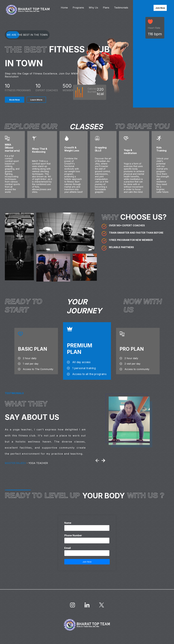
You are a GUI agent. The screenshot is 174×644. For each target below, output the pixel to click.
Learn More (36, 100)
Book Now (15, 100)
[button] (97, 461)
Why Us (93, 8)
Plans (106, 8)
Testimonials (121, 8)
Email (67, 548)
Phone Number (73, 535)
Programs (78, 8)
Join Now (160, 8)
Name (68, 523)
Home (64, 8)
